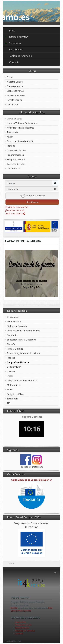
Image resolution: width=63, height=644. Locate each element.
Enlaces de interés (16, 95)
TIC (8, 403)
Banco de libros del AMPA (20, 141)
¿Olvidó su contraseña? (17, 207)
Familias (11, 146)
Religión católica (15, 394)
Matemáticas (13, 385)
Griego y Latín (14, 367)
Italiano (11, 371)
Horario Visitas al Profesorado (22, 123)
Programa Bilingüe (16, 159)
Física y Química (15, 349)
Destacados (13, 104)
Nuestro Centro (15, 82)
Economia (12, 335)
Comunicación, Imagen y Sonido (23, 331)
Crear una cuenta (15, 214)
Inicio (12, 31)
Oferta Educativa (17, 37)
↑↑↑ (55, 572)
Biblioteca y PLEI (15, 91)
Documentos (13, 169)
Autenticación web (32, 196)
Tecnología (12, 399)
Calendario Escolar (16, 150)
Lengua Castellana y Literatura (22, 380)
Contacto (14, 62)
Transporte (12, 132)
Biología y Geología (17, 326)
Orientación (13, 317)
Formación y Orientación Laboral (24, 353)
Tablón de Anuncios (20, 56)
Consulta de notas (16, 164)
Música (10, 390)
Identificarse (32, 202)
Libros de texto (15, 119)
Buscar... (9, 562)
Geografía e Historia (18, 362)
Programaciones (15, 155)
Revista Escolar (14, 100)
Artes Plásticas (14, 322)
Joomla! (14, 608)
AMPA (10, 137)
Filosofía (11, 344)
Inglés (10, 376)
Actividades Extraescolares (20, 128)
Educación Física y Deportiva (21, 340)
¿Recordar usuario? (15, 210)
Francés (11, 358)
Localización (16, 49)
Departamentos (15, 86)
